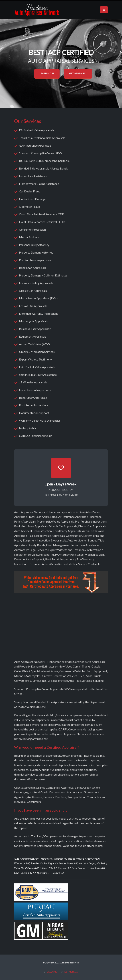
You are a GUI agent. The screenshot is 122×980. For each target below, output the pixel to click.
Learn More (47, 74)
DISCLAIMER (52, 972)
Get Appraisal (78, 74)
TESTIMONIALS (71, 972)
